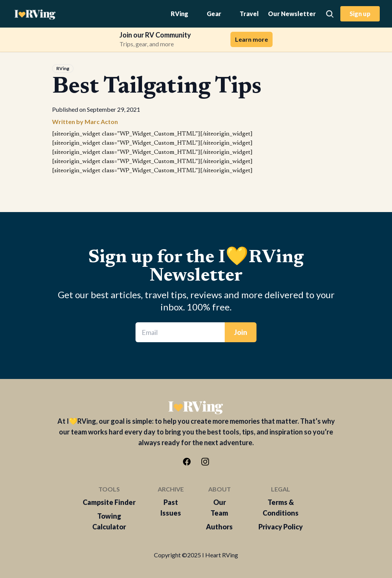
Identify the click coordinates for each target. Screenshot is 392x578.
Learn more (252, 39)
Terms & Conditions (281, 508)
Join (241, 332)
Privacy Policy (281, 527)
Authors (219, 527)
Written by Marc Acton (85, 122)
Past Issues (171, 508)
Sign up (360, 14)
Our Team (219, 508)
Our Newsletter (292, 14)
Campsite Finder (109, 502)
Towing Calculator (109, 521)
